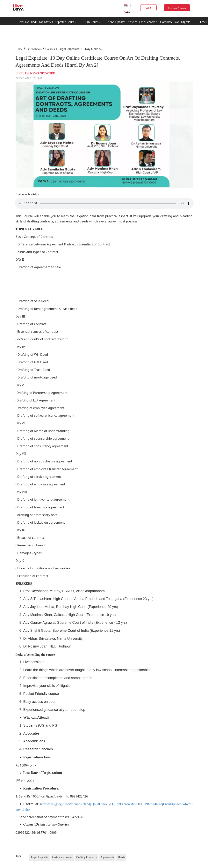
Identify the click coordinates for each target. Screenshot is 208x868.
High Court (90, 22)
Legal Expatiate (39, 857)
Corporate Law (169, 22)
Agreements (107, 857)
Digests (186, 22)
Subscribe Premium (177, 8)
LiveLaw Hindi (27, 22)
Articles (132, 22)
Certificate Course (62, 857)
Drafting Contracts (86, 857)
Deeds (121, 857)
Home (19, 49)
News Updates (116, 22)
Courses (50, 49)
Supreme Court (64, 22)
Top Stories (46, 22)
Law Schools (149, 22)
